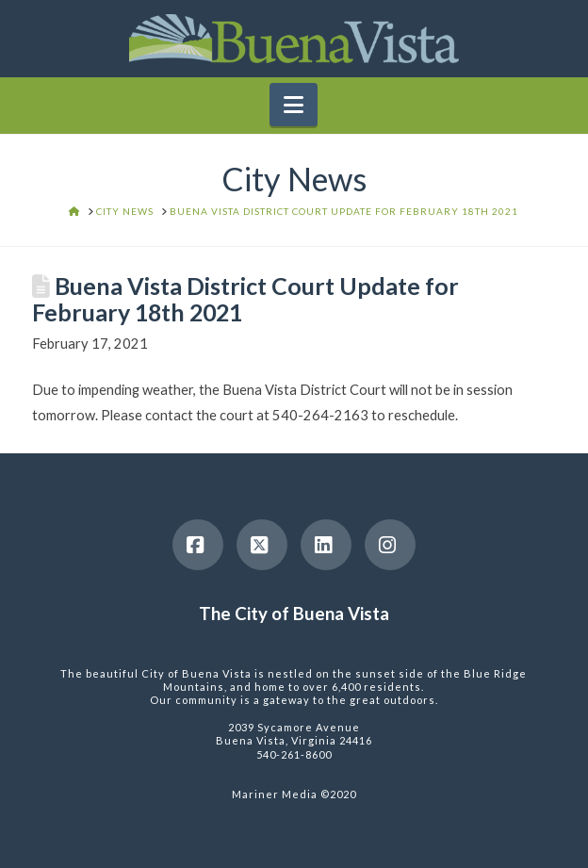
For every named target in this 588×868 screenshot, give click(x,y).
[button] (294, 105)
